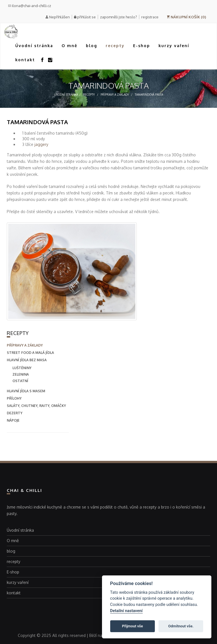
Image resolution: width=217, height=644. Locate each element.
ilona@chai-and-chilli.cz (30, 6)
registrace (150, 17)
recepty (115, 46)
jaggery (41, 144)
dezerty (15, 413)
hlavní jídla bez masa (27, 360)
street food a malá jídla (30, 353)
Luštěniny (22, 368)
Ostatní (20, 381)
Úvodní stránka (34, 46)
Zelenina (21, 374)
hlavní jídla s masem (26, 391)
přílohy (14, 398)
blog (92, 46)
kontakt (25, 60)
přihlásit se (86, 17)
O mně (70, 46)
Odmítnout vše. (181, 626)
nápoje (13, 420)
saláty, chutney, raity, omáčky (36, 406)
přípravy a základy (115, 95)
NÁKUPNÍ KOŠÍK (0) (186, 17)
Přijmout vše (133, 626)
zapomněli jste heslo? (119, 17)
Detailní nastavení (126, 611)
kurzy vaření (174, 46)
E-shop (142, 46)
